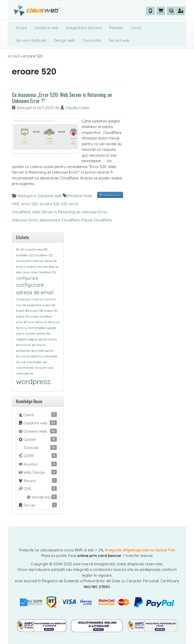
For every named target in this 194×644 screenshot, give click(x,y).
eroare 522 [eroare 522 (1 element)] (51, 311)
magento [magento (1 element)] (22, 339)
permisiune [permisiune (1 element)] (23, 345)
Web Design (38, 472)
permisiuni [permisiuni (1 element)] (39, 345)
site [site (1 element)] (45, 362)
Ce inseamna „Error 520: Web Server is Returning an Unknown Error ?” (62, 98)
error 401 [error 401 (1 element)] (21, 322)
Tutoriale (40, 448)
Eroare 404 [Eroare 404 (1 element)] (22, 311)
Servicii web (119, 40)
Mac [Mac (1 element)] (48, 334)
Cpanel (38, 439)
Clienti (38, 415)
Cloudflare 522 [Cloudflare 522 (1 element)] (47, 272)
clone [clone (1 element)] (34, 272)
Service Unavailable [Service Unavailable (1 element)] (29, 362)
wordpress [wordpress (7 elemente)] (33, 381)
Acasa (21, 28)
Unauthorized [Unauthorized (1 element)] (25, 368)
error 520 (30, 204)
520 (64, 204)
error (74, 204)
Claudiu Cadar (77, 108)
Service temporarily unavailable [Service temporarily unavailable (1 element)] (37, 356)
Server (38, 505)
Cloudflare (21, 212)
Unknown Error (25, 220)
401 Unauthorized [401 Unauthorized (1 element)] (31, 250)
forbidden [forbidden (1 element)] (40, 328)
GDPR (38, 456)
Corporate (92, 40)
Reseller (116, 28)
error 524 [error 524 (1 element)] (27, 328)
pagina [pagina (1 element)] (33, 339)
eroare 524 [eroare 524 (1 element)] (23, 317)
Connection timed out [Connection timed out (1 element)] (30, 299)
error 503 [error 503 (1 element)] (46, 322)
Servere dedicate (31, 40)
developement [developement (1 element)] (32, 305)
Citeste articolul (110, 195)
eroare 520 (50, 204)
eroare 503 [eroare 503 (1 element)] (37, 311)
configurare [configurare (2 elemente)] (27, 278)
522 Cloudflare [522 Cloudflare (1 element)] (38, 255)
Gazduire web (46, 28)
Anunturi (38, 464)
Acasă (14, 56)
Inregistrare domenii (84, 28)
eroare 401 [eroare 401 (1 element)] (49, 305)
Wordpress (38, 497)
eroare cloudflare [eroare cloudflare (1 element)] (41, 317)
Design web (64, 40)
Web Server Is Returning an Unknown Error (70, 212)
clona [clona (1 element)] (26, 272)
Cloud (136, 28)
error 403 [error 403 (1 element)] (34, 322)
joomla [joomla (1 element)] (40, 334)
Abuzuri (38, 481)
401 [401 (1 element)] (18, 250)
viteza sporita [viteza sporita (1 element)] (25, 373)
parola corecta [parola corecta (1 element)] (48, 339)
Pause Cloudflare (97, 220)
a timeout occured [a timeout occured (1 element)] (36, 267)
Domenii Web (38, 431)
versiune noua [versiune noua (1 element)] (44, 368)
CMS (38, 489)
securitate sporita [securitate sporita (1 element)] (42, 351)
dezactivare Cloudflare (60, 220)
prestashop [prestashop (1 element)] (23, 351)
